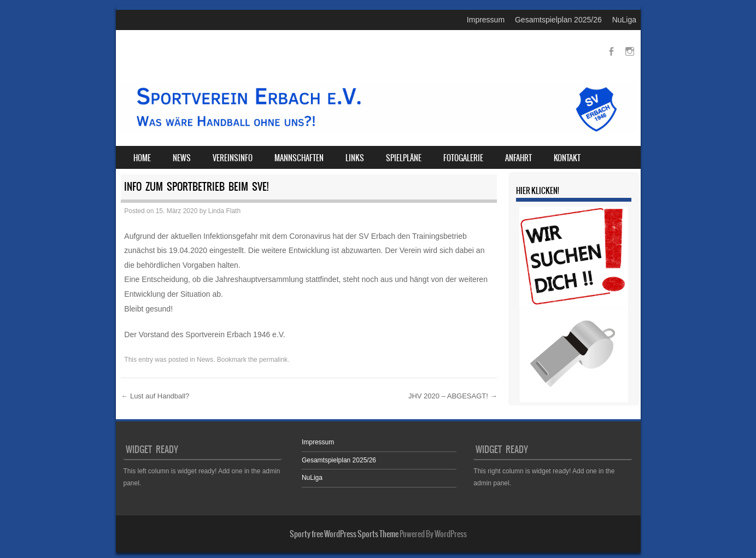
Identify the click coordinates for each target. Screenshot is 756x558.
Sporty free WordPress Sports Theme (344, 534)
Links (355, 158)
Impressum (486, 20)
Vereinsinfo (233, 158)
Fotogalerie (463, 158)
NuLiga (624, 20)
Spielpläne (404, 158)
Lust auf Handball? (155, 396)
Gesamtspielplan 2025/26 (558, 20)
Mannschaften (299, 158)
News (182, 158)
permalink (273, 360)
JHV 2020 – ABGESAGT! (453, 396)
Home (142, 158)
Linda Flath (224, 211)
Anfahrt (518, 158)
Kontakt (567, 158)
